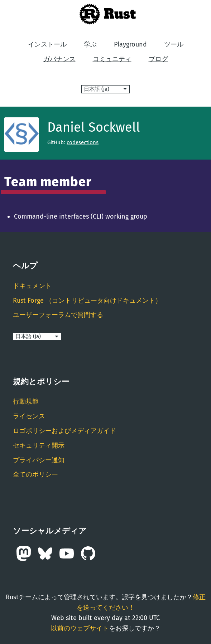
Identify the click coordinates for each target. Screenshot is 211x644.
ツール (174, 44)
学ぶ (90, 44)
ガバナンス (59, 59)
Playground (130, 44)
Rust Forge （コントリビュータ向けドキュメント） (87, 301)
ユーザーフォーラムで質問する (58, 315)
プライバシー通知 (39, 460)
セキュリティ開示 (39, 445)
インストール (47, 44)
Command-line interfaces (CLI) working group (81, 216)
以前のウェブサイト (80, 628)
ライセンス (29, 416)
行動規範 (26, 401)
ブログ (158, 59)
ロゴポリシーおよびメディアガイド (64, 431)
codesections (83, 142)
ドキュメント (32, 286)
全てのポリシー (35, 474)
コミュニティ (112, 59)
